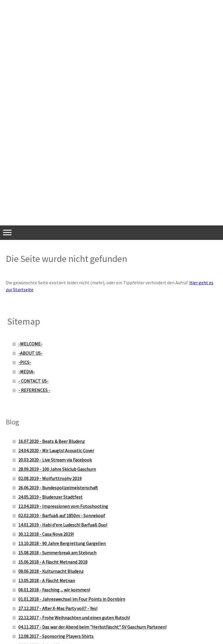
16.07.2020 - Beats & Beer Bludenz (52, 441)
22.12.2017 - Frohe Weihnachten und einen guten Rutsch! (74, 618)
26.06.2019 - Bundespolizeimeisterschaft (58, 488)
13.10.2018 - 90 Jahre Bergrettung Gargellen (62, 543)
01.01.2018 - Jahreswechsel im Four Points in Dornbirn (72, 599)
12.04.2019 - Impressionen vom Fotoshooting (63, 506)
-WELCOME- (30, 344)
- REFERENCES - (34, 390)
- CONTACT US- (33, 381)
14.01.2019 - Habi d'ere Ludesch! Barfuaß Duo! (63, 525)
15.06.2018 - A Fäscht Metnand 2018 (53, 562)
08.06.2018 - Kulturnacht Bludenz (51, 571)
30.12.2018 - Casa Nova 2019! (46, 534)
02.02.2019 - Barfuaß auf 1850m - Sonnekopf (62, 515)
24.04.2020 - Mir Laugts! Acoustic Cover (56, 451)
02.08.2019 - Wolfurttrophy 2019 (50, 478)
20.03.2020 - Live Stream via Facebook (55, 460)
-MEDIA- (27, 372)
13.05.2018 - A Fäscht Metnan (47, 580)
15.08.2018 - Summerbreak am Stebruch (57, 553)
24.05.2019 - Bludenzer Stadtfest (50, 497)
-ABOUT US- (30, 353)
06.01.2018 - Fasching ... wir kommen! (54, 590)
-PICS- (25, 362)
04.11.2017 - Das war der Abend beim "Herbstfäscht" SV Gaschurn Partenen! (92, 627)
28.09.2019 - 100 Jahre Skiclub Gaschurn (57, 469)
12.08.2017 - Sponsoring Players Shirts (56, 636)
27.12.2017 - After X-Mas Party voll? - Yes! (58, 608)
